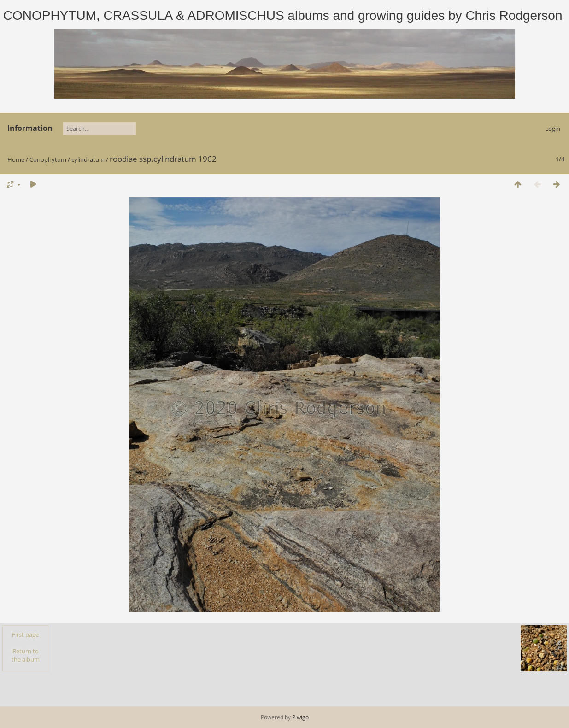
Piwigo (300, 717)
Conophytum (48, 159)
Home (16, 159)
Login (553, 129)
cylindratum (88, 159)
